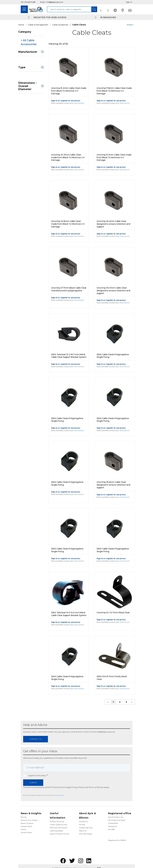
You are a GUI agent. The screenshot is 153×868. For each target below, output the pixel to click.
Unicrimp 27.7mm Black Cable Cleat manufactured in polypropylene (69, 289)
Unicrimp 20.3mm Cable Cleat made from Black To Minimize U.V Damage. (68, 157)
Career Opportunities (58, 825)
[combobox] (69, 9)
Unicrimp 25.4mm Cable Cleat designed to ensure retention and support (113, 224)
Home (21, 25)
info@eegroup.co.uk (55, 2)
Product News (26, 826)
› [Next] (132, 702)
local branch (79, 103)
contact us (36, 739)
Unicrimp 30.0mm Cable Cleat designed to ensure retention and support (113, 291)
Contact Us (83, 822)
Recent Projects (27, 823)
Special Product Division (60, 834)
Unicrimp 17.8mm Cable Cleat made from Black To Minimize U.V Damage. (114, 91)
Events (23, 829)
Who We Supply (85, 834)
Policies (82, 825)
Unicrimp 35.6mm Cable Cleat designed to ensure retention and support (113, 485)
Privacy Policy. (60, 795)
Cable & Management (38, 25)
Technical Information (59, 828)
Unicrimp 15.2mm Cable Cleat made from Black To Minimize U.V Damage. (69, 91)
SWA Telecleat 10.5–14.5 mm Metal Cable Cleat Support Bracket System (69, 614)
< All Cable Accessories (29, 42)
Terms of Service (96, 787)
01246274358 (30, 2)
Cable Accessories (60, 25)
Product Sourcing (57, 822)
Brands (24, 817)
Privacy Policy (78, 787)
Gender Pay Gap (86, 828)
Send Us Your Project (29, 820)
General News (26, 833)
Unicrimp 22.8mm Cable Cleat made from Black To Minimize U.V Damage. (68, 224)
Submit (33, 783)
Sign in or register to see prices (66, 101)
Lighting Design (57, 831)
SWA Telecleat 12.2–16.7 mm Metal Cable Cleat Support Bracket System (69, 356)
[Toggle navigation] (24, 9)
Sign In (129, 2)
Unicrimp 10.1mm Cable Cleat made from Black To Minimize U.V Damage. (114, 157)
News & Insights (31, 813)
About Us (83, 831)
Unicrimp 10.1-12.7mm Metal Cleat (113, 613)
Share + (130, 25)
